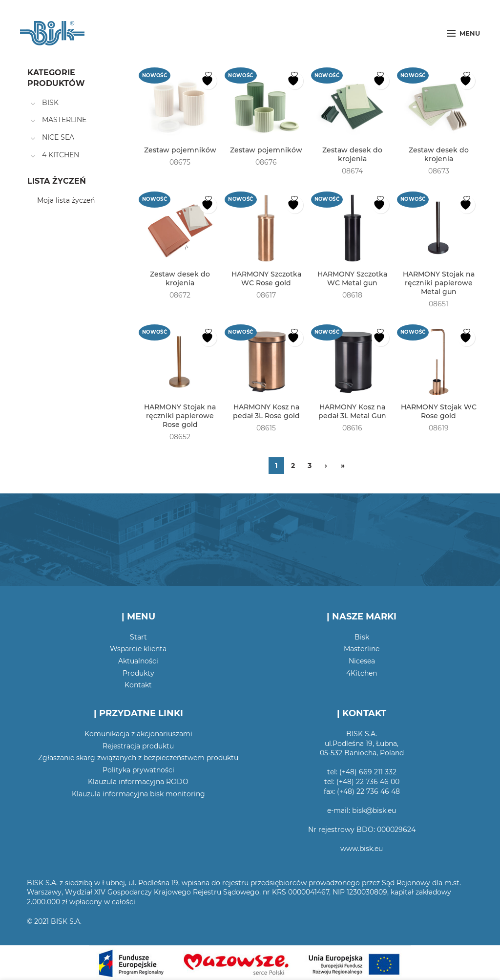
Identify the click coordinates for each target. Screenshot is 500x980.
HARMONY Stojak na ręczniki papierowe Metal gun (439, 283)
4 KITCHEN (61, 155)
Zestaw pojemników (180, 150)
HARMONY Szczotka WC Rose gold (266, 278)
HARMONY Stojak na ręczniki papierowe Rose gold (180, 416)
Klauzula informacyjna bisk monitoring (138, 794)
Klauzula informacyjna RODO (138, 782)
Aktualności (138, 661)
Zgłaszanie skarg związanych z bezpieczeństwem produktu (138, 758)
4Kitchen (362, 673)
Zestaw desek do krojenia (352, 154)
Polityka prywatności (138, 770)
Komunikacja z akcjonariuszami (138, 734)
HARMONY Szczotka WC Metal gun (352, 278)
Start (138, 637)
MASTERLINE (64, 120)
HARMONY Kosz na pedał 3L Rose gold (266, 411)
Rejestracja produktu (138, 746)
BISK (50, 103)
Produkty (138, 673)
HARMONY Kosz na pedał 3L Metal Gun (352, 411)
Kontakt (138, 685)
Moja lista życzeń (66, 200)
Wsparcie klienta (138, 649)
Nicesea (362, 661)
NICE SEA (58, 137)
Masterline (362, 649)
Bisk (362, 637)
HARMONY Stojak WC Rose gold (439, 411)
